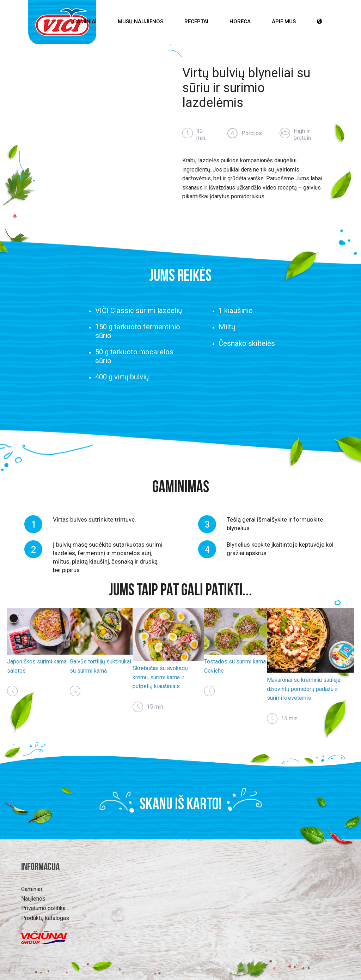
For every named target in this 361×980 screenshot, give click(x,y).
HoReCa (240, 22)
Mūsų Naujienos (140, 22)
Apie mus (284, 22)
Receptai (196, 22)
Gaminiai (85, 22)
